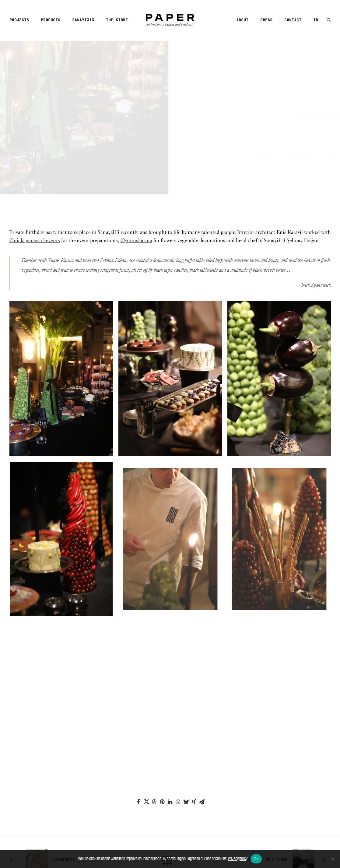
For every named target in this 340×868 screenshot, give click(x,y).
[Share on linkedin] (170, 757)
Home (274, 81)
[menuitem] (21, 20)
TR (316, 20)
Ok (256, 859)
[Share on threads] (154, 757)
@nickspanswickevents (35, 196)
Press (266, 20)
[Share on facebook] (138, 757)
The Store (117, 20)
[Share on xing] (194, 757)
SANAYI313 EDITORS (314, 134)
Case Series (292, 81)
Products (51, 20)
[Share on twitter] (146, 757)
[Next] (266, 815)
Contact (293, 20)
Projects (19, 20)
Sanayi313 (83, 20)
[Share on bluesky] (186, 757)
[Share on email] (202, 757)
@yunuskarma (136, 196)
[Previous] (74, 815)
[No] (332, 859)
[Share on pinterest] (162, 757)
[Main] (170, 815)
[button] (329, 21)
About (242, 20)
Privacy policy (238, 858)
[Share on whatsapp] (178, 757)
